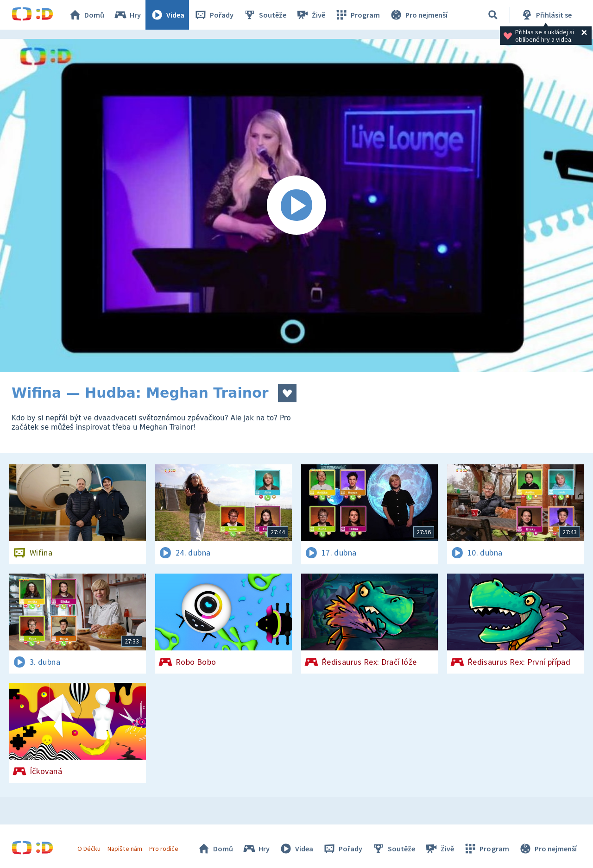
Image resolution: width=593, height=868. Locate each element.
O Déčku (89, 849)
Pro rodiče (164, 849)
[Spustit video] (296, 206)
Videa (167, 15)
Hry (127, 15)
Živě (310, 15)
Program (357, 15)
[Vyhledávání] (493, 15)
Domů (86, 15)
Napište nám (125, 849)
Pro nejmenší (418, 15)
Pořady (214, 15)
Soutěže (265, 15)
